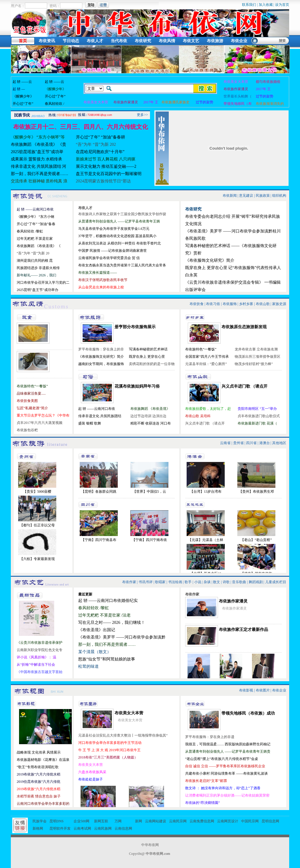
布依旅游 (215, 41)
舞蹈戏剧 (256, 582)
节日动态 (71, 41)
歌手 (188, 582)
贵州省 (238, 443)
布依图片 (263, 690)
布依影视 (246, 690)
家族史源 (279, 304)
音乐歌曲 (239, 582)
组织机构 (279, 196)
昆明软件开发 (60, 828)
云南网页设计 (228, 821)
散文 (217, 582)
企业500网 (81, 821)
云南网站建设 (156, 821)
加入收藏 (266, 5)
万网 (118, 821)
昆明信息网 (270, 821)
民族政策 (263, 196)
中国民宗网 (250, 821)
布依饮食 (197, 304)
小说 (198, 582)
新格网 (38, 828)
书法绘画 (175, 582)
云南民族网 (103, 828)
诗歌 (226, 582)
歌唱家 (160, 582)
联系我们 (249, 5)
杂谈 (207, 582)
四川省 (251, 443)
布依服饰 (230, 304)
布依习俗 (213, 304)
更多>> (142, 115)
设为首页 (282, 5)
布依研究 (143, 41)
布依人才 (95, 41)
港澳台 (265, 443)
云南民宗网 (178, 821)
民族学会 (40, 821)
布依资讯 (47, 41)
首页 (23, 41)
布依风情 (167, 41)
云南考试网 (82, 828)
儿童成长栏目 (276, 582)
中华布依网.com (158, 854)
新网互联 (101, 821)
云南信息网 (123, 828)
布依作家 (129, 582)
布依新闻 (230, 196)
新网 (139, 821)
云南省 (225, 443)
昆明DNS (57, 821)
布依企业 (239, 41)
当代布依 (119, 41)
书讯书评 (146, 582)
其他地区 (279, 443)
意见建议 (246, 196)
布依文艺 (191, 41)
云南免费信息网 (202, 821)
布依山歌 (263, 304)
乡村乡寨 (246, 304)
